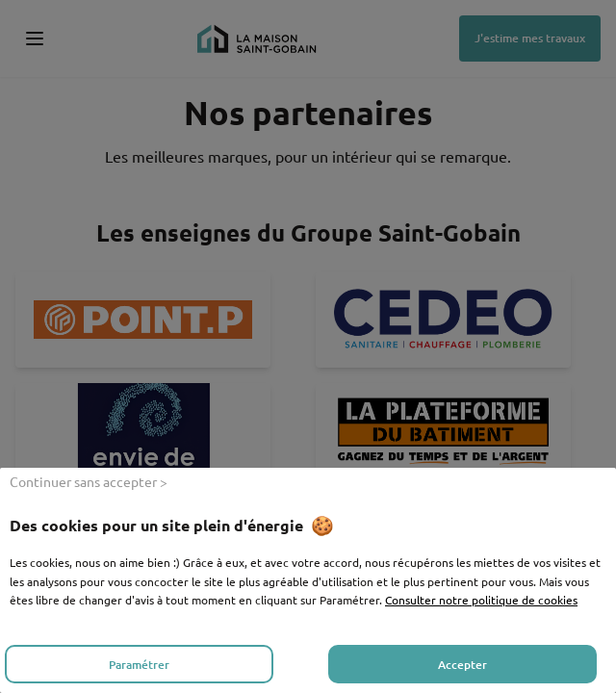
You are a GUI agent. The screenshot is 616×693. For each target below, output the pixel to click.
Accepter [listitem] (462, 665)
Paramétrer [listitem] (139, 665)
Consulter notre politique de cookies (481, 600)
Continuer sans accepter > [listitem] (89, 481)
